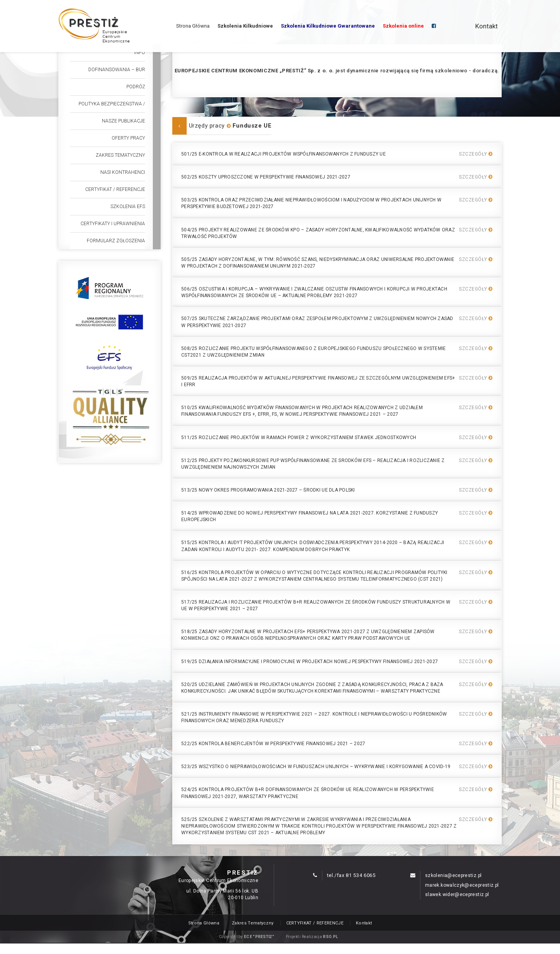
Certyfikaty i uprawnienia (113, 224)
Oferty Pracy (128, 138)
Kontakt (486, 26)
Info (140, 53)
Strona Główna (193, 26)
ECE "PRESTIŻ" (259, 937)
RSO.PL (330, 937)
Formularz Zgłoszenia (116, 241)
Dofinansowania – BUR (117, 70)
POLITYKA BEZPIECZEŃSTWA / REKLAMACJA (112, 107)
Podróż (136, 87)
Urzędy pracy (207, 126)
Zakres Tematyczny (120, 155)
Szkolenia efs (128, 207)
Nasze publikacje (123, 121)
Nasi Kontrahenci (123, 172)
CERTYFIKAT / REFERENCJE (115, 189)
